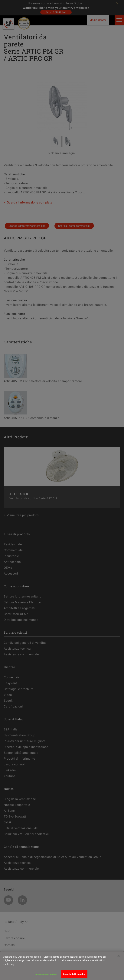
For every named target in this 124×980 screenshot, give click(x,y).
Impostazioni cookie (46, 974)
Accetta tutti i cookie (74, 974)
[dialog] (62, 966)
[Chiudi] (119, 956)
